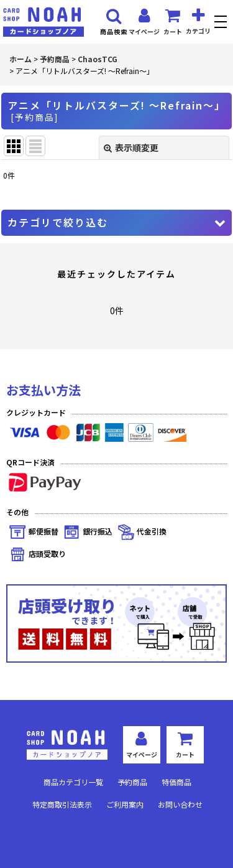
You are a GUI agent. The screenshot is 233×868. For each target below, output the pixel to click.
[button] (222, 23)
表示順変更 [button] (131, 147)
